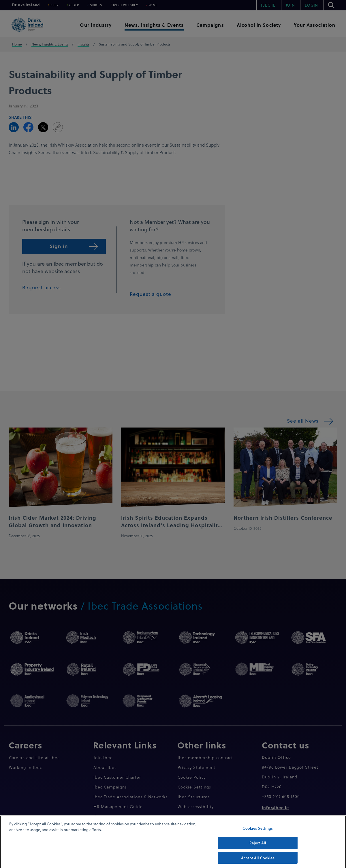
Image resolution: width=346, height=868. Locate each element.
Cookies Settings (258, 835)
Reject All (258, 849)
